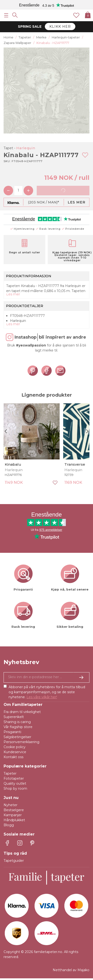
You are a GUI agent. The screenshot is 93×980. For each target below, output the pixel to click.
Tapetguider (14, 861)
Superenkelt (14, 717)
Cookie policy (15, 747)
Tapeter (10, 773)
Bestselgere (14, 810)
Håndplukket (14, 820)
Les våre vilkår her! (42, 697)
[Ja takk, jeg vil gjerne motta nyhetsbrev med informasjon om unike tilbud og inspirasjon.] (46, 677)
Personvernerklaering (21, 742)
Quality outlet (15, 783)
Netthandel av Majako (71, 970)
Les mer (77, 202)
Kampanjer (13, 815)
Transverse (75, 464)
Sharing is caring (17, 722)
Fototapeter (14, 778)
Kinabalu (13, 464)
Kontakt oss (13, 757)
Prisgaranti (12, 732)
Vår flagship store (18, 727)
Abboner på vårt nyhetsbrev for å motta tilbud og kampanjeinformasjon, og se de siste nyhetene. (47, 692)
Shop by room (15, 788)
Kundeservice (15, 752)
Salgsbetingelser (17, 737)
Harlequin (26, 148)
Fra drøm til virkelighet (22, 712)
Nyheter (10, 805)
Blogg (9, 825)
